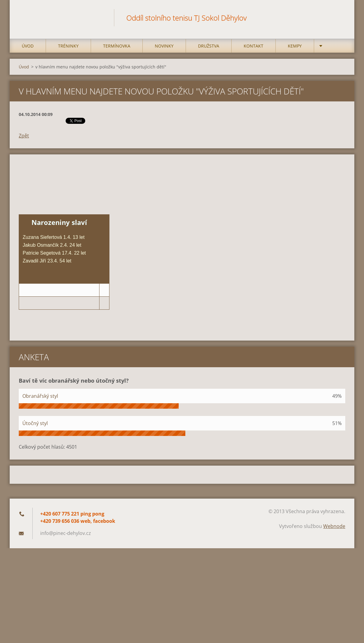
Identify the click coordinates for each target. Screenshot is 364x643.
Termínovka (117, 46)
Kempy (295, 46)
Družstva (209, 46)
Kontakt (253, 46)
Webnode (334, 526)
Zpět (24, 136)
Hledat (339, 18)
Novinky (164, 46)
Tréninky (68, 46)
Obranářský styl (40, 396)
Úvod (28, 46)
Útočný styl (35, 423)
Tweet (72, 120)
